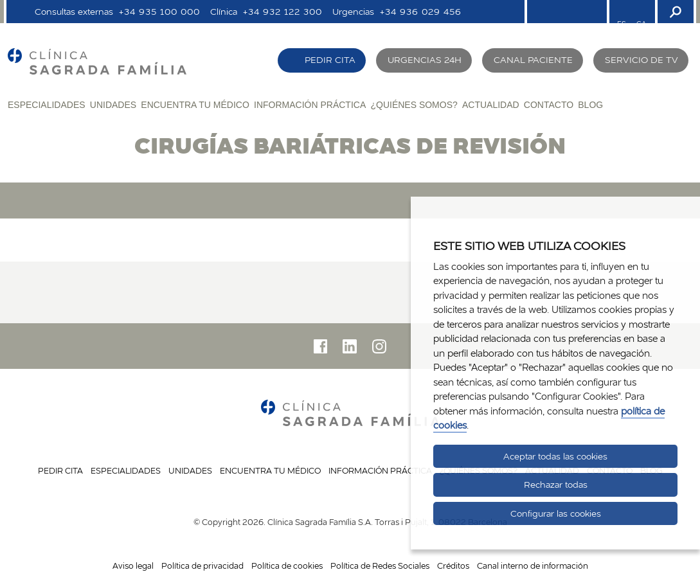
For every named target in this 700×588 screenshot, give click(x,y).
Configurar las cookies (556, 513)
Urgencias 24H (425, 60)
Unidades (113, 105)
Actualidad (491, 105)
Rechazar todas (556, 485)
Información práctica (310, 105)
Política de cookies (287, 566)
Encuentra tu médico (195, 105)
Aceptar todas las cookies (555, 456)
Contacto (549, 105)
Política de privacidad (202, 566)
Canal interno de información (533, 566)
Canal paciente (533, 60)
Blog (590, 105)
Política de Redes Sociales (380, 566)
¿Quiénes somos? (414, 105)
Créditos (453, 566)
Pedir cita (330, 60)
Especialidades (47, 105)
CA (641, 24)
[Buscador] (674, 12)
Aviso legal (133, 566)
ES (622, 24)
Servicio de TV (642, 60)
